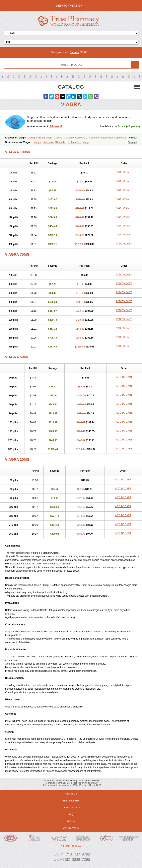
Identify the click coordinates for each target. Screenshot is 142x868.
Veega (86, 142)
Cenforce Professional (101, 138)
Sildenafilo (61, 142)
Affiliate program (71, 846)
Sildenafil (56, 126)
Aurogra (33, 138)
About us (71, 794)
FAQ (71, 815)
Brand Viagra (45, 138)
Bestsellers (71, 801)
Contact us (71, 828)
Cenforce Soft (122, 138)
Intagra (37, 142)
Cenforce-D (81, 138)
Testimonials (71, 808)
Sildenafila (48, 142)
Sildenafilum (74, 142)
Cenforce (69, 138)
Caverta (58, 138)
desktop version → (71, 6)
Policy (71, 822)
